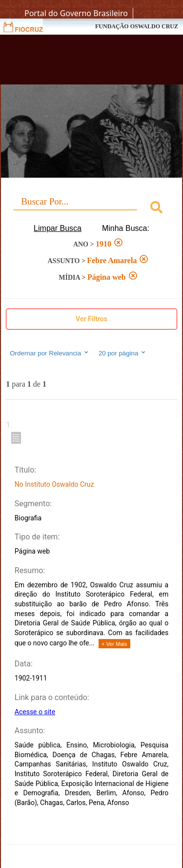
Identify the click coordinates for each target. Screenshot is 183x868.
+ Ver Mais (114, 644)
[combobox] (91, 209)
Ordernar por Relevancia (50, 353)
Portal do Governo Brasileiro (76, 13)
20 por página (123, 353)
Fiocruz (29, 27)
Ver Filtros (91, 319)
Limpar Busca (58, 228)
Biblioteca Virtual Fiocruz (78, 62)
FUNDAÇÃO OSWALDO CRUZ (137, 26)
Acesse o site (35, 712)
